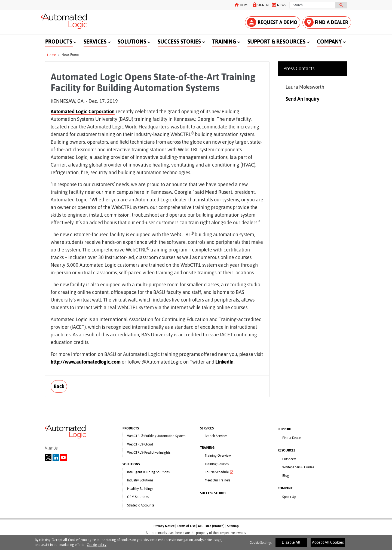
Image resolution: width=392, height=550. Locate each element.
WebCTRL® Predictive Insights (149, 453)
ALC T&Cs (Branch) (211, 526)
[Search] (313, 5)
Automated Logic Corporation (83, 111)
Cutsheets (289, 459)
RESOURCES (287, 450)
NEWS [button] (279, 5)
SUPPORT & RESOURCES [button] (276, 42)
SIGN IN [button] (260, 5)
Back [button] (59, 386)
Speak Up (289, 497)
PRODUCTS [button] (59, 42)
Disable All (291, 544)
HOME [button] (242, 5)
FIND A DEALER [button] (326, 22)
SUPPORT (285, 429)
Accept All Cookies (328, 544)
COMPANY (285, 488)
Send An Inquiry (302, 99)
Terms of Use (186, 526)
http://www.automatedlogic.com (86, 362)
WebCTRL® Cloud (140, 444)
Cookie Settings (261, 544)
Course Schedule (219, 472)
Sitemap (233, 526)
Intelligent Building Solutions (148, 472)
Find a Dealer (292, 438)
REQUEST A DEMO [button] (272, 22)
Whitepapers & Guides (298, 467)
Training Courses (217, 464)
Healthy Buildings (140, 489)
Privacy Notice (164, 526)
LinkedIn (224, 362)
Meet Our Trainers (218, 480)
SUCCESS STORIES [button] (179, 42)
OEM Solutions (138, 497)
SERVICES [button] (95, 42)
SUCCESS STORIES (213, 493)
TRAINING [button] (224, 42)
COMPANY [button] (329, 42)
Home (51, 55)
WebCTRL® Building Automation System (156, 436)
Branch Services (216, 436)
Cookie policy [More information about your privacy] (97, 546)
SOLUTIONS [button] (132, 42)
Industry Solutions (140, 480)
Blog (286, 476)
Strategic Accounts (141, 505)
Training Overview (218, 456)
